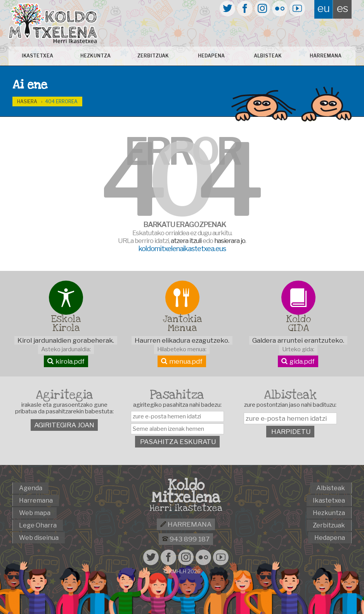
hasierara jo (230, 241)
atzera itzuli (186, 241)
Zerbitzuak (154, 56)
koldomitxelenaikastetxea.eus (182, 249)
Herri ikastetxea (186, 508)
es (342, 8)
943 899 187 (186, 539)
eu (324, 8)
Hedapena (211, 56)
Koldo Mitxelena (186, 491)
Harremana (323, 56)
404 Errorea (61, 101)
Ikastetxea (41, 56)
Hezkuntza (97, 56)
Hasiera (27, 101)
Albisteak (267, 56)
